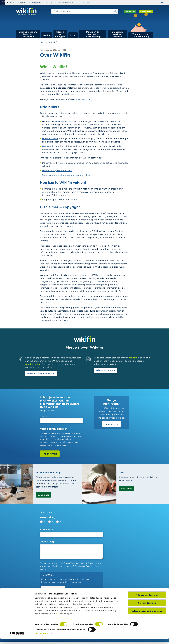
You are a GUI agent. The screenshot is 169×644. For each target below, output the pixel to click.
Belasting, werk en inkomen (117, 34)
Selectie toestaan (147, 608)
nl (162, 3)
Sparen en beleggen (60, 34)
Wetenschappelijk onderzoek (57, 171)
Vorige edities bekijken (54, 429)
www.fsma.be (83, 99)
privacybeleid (46, 442)
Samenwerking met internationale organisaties (66, 175)
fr (166, 3)
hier (57, 619)
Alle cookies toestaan (147, 600)
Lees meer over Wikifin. (82, 3)
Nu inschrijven (111, 424)
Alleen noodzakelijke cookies (147, 616)
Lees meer (44, 495)
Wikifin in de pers (105, 370)
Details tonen (41, 639)
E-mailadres (47, 530)
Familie (47, 35)
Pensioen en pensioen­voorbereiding (93, 34)
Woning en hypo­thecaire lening (141, 35)
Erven (73, 35)
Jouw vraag (47, 542)
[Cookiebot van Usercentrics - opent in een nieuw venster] (17, 639)
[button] (72, 575)
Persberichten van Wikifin (41, 373)
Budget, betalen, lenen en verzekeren (28, 34)
